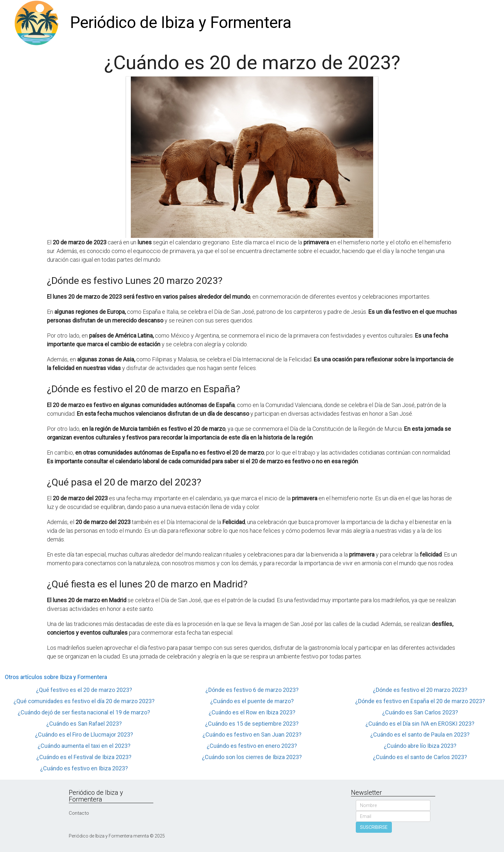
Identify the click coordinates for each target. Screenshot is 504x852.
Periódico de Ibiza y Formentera (181, 23)
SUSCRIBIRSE (374, 827)
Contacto (79, 813)
